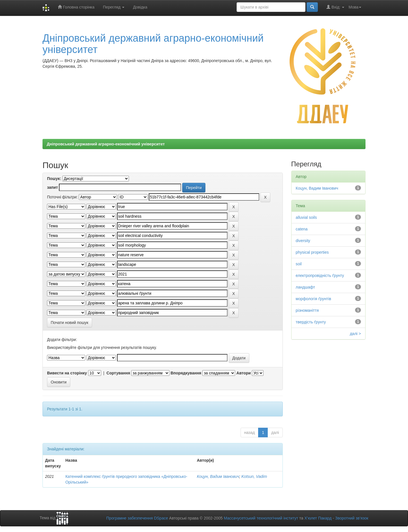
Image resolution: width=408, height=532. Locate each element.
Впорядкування (186, 373)
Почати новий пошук (70, 323)
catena (302, 229)
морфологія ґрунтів (314, 299)
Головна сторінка (76, 7)
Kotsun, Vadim (254, 476)
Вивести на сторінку (67, 373)
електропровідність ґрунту (320, 275)
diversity (303, 241)
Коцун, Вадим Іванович (218, 476)
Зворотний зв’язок (352, 518)
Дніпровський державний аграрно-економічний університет (153, 44)
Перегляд (114, 7)
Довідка (140, 7)
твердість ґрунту (311, 322)
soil (299, 264)
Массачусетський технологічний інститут (261, 518)
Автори (244, 373)
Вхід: (335, 7)
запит (52, 187)
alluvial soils (306, 217)
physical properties (312, 252)
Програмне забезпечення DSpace (137, 518)
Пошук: (54, 179)
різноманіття (307, 310)
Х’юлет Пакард (318, 518)
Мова (355, 7)
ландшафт (306, 287)
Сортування (118, 373)
